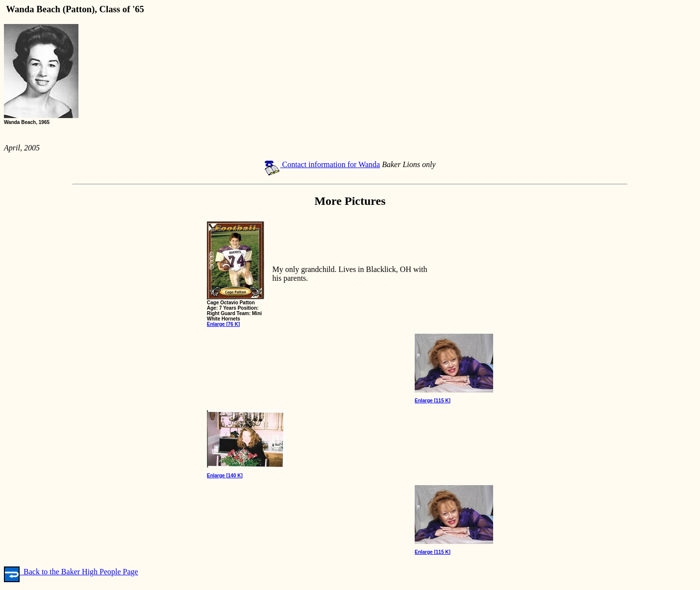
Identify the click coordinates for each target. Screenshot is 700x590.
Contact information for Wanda (322, 164)
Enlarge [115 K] (433, 401)
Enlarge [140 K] (225, 476)
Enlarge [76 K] (223, 324)
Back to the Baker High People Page (71, 572)
